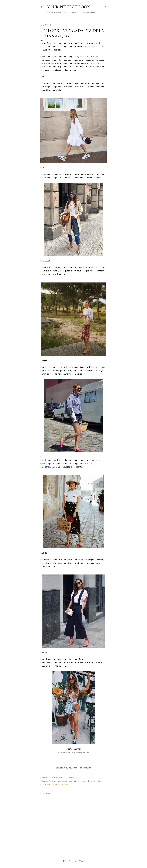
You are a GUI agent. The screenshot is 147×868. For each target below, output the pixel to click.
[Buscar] (105, 6)
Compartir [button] (44, 777)
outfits (98, 781)
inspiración (67, 781)
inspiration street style (81, 781)
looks (93, 781)
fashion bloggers (56, 781)
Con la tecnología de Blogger (73, 861)
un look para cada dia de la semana (54, 785)
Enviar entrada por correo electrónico (65, 777)
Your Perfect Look (69, 7)
